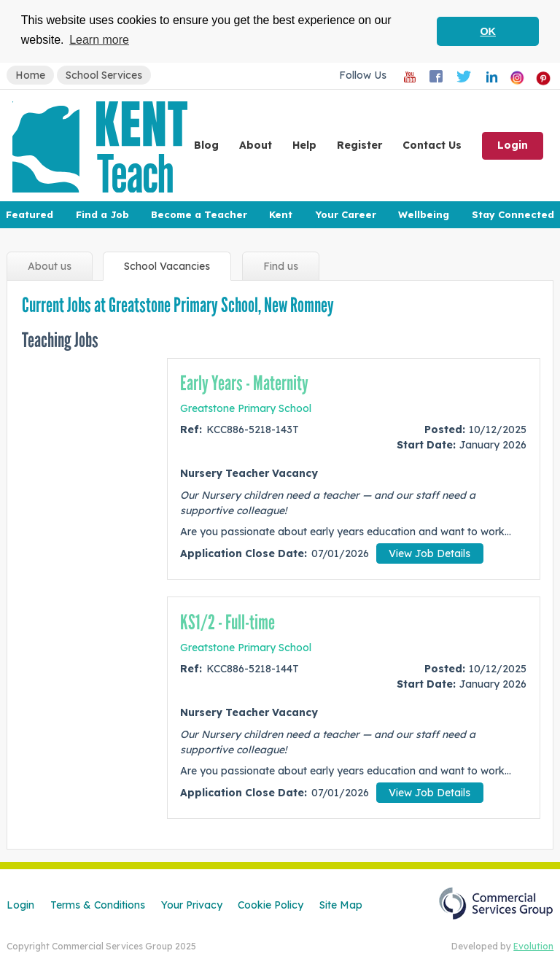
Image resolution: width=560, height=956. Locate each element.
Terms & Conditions (98, 904)
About (256, 145)
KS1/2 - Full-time (227, 622)
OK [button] (488, 31)
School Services (104, 75)
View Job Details (429, 553)
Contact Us (432, 145)
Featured (30, 214)
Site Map (341, 904)
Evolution (533, 946)
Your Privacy (192, 904)
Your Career (346, 214)
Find (281, 267)
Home (30, 75)
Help (304, 145)
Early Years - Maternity (244, 383)
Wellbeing (424, 214)
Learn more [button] (99, 40)
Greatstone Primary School (246, 408)
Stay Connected (513, 214)
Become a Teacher (199, 214)
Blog (206, 145)
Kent (281, 214)
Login (513, 145)
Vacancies (167, 267)
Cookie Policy (271, 904)
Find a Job (102, 214)
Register (359, 145)
